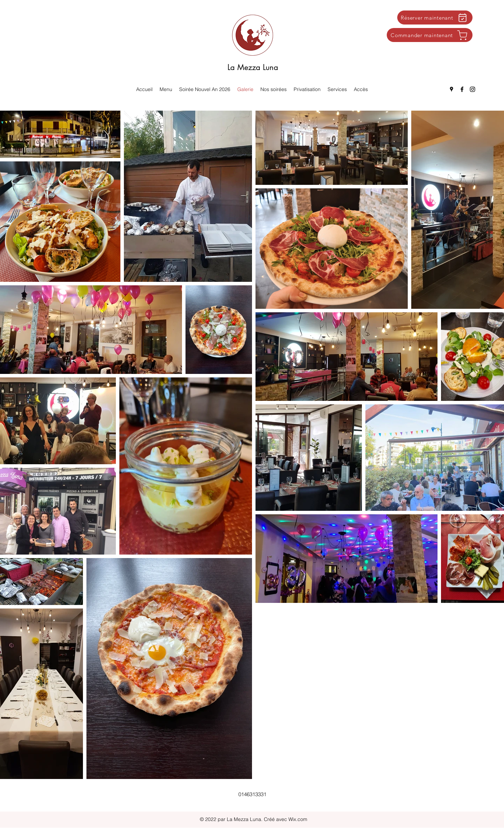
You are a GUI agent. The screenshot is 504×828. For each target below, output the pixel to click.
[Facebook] (462, 89)
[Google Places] (451, 89)
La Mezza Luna (253, 67)
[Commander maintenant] (430, 35)
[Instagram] (472, 89)
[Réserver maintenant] (435, 18)
